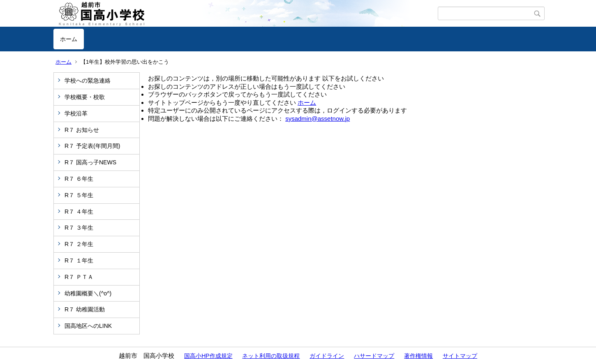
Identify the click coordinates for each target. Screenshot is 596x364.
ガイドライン (327, 356)
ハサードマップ (374, 356)
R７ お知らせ (82, 130)
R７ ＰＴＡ (79, 277)
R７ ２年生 (79, 244)
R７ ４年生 (79, 212)
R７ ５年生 (79, 195)
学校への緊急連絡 (88, 81)
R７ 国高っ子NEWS (90, 162)
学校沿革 (76, 113)
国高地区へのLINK (88, 326)
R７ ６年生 (79, 179)
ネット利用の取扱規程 (271, 356)
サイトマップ (460, 356)
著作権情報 (418, 356)
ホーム (69, 39)
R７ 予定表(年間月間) (92, 146)
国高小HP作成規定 (208, 356)
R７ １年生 (79, 260)
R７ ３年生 (79, 228)
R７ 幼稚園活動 (85, 309)
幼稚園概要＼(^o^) (88, 293)
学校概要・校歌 (85, 97)
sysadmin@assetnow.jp (318, 119)
